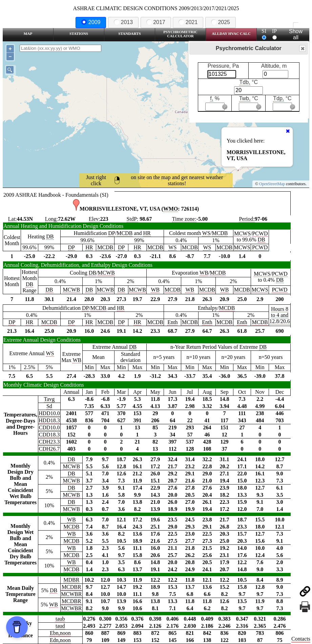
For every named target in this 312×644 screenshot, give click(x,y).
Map (28, 34)
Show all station (296, 34)
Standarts (130, 34)
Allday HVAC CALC (231, 34)
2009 (91, 22)
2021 (188, 22)
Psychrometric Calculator (180, 34)
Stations (79, 34)
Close (302, 49)
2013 (123, 22)
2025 (221, 22)
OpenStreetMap (272, 184)
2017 (156, 22)
